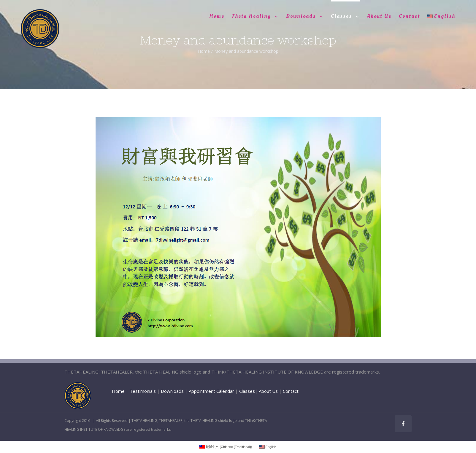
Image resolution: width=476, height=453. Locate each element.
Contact (291, 391)
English (441, 16)
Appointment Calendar (211, 391)
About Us (268, 391)
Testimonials (143, 391)
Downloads (172, 391)
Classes (247, 391)
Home (118, 391)
